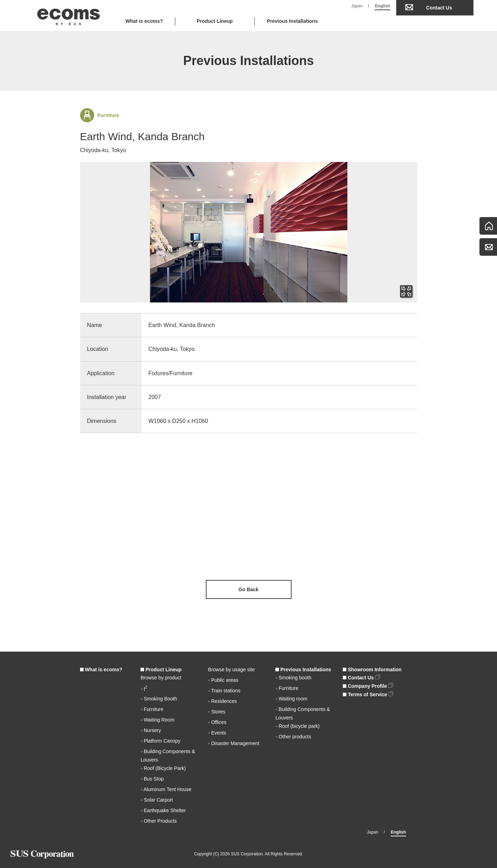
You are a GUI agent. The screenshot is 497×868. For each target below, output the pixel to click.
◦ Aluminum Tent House (166, 789)
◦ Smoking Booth (159, 699)
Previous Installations (292, 21)
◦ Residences (222, 701)
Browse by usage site (231, 670)
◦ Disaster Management (234, 743)
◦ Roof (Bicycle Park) (163, 768)
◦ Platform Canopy (160, 741)
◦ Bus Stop (152, 779)
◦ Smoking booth (293, 678)
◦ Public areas (223, 680)
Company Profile (368, 686)
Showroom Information (372, 670)
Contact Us (439, 8)
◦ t (144, 689)
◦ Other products (293, 737)
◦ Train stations (224, 691)
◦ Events (217, 733)
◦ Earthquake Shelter (163, 810)
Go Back (248, 589)
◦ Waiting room (291, 699)
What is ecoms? (144, 21)
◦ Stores (217, 712)
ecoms (68, 15)
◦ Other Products (159, 821)
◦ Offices (217, 722)
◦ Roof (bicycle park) (297, 726)
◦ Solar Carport (157, 800)
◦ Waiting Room (157, 720)
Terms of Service (368, 694)
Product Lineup (161, 670)
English (382, 6)
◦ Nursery (151, 730)
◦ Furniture (152, 709)
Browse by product (161, 678)
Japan (357, 6)
